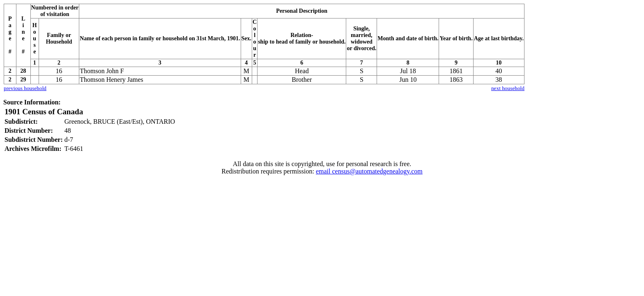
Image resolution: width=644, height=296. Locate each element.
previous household (25, 88)
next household (508, 88)
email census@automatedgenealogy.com (369, 171)
